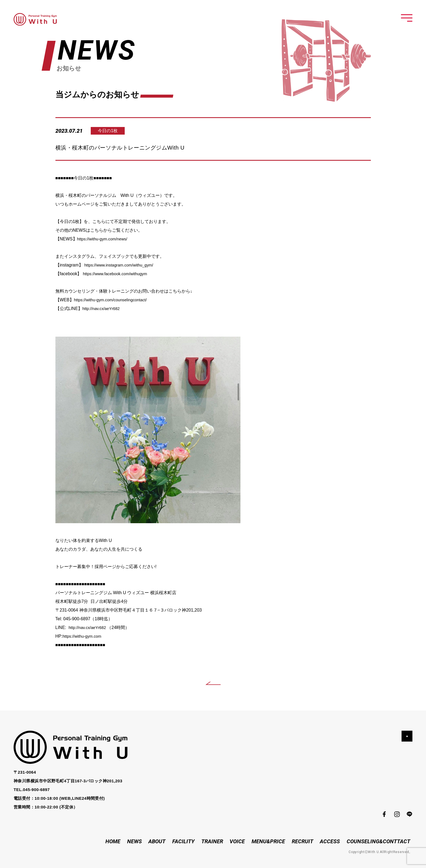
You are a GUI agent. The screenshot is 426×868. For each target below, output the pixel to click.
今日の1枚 (112, 131)
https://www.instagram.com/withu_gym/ (122, 265)
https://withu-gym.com (84, 636)
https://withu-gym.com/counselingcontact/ (114, 300)
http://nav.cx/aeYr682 (103, 309)
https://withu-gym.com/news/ (105, 239)
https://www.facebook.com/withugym (118, 274)
